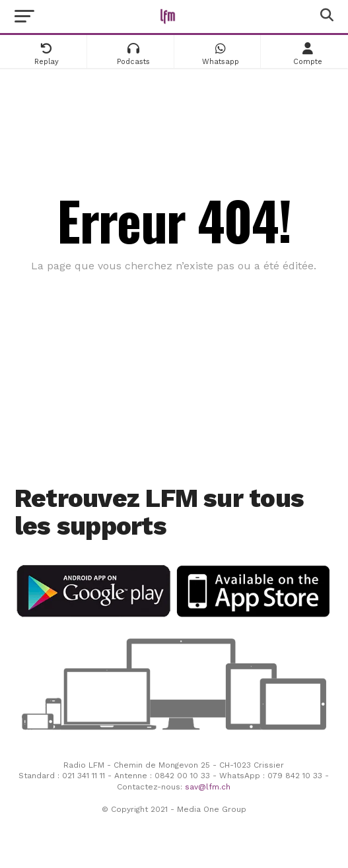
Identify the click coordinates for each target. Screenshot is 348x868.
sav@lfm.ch (208, 787)
